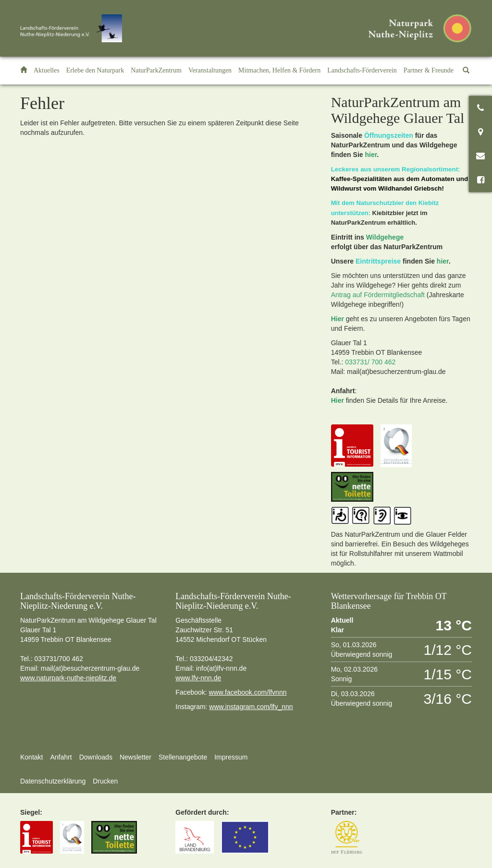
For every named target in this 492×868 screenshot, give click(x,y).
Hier (338, 319)
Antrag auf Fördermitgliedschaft (378, 295)
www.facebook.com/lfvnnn (248, 692)
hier (371, 155)
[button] (95, 71)
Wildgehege (385, 237)
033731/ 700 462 (370, 362)
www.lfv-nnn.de (198, 678)
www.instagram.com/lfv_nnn (251, 707)
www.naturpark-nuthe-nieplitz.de (68, 678)
